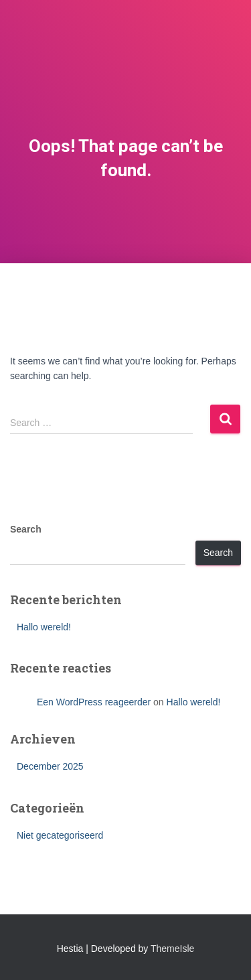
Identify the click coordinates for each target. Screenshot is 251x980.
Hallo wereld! (44, 627)
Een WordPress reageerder (94, 702)
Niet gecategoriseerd (60, 835)
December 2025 (50, 766)
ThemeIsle (172, 949)
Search (26, 529)
